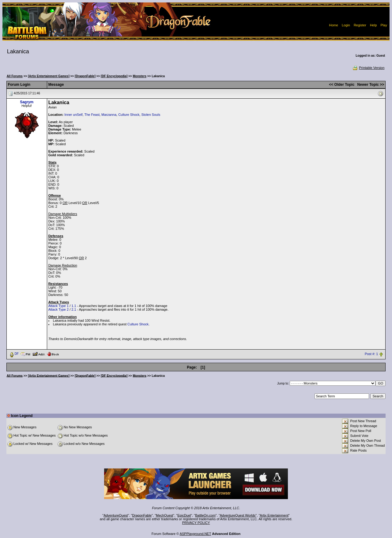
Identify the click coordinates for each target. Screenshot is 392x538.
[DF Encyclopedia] (114, 76)
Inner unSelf (73, 115)
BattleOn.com (205, 515)
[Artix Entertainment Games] (49, 76)
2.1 (74, 309)
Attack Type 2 (58, 309)
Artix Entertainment (274, 515)
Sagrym (27, 102)
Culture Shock (129, 115)
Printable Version (368, 68)
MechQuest (164, 515)
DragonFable (142, 515)
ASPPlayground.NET (196, 534)
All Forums (15, 76)
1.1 (74, 306)
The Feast (92, 115)
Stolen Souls (151, 115)
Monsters (140, 76)
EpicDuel (184, 515)
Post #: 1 (371, 354)
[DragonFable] (85, 76)
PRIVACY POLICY (196, 523)
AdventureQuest (116, 515)
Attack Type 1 (58, 306)
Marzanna (109, 115)
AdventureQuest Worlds (238, 515)
